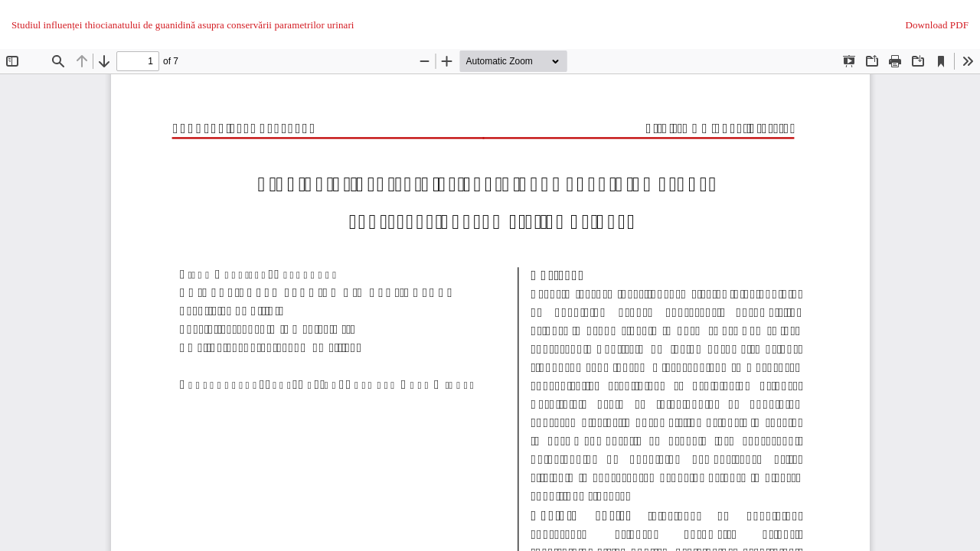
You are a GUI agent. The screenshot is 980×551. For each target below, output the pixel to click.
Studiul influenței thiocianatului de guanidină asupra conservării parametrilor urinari (183, 25)
